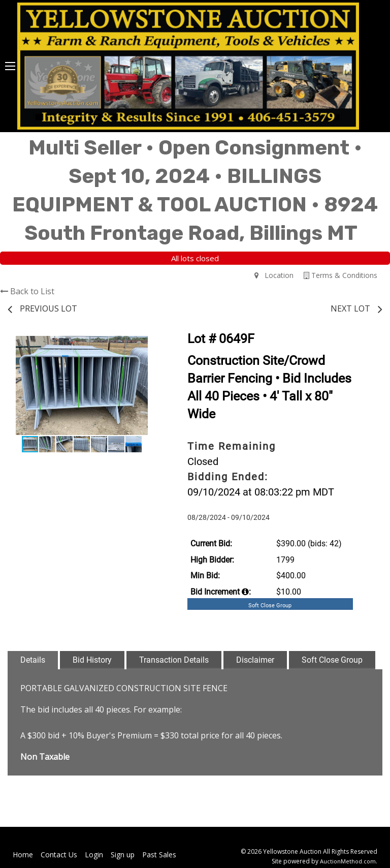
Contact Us (59, 855)
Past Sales (159, 855)
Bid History (92, 660)
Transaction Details (174, 660)
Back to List (27, 291)
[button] (147, 345)
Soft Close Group (332, 660)
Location (274, 275)
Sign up (123, 855)
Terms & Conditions (340, 275)
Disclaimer (255, 660)
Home (23, 855)
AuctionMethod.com (348, 861)
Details (33, 660)
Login (94, 855)
